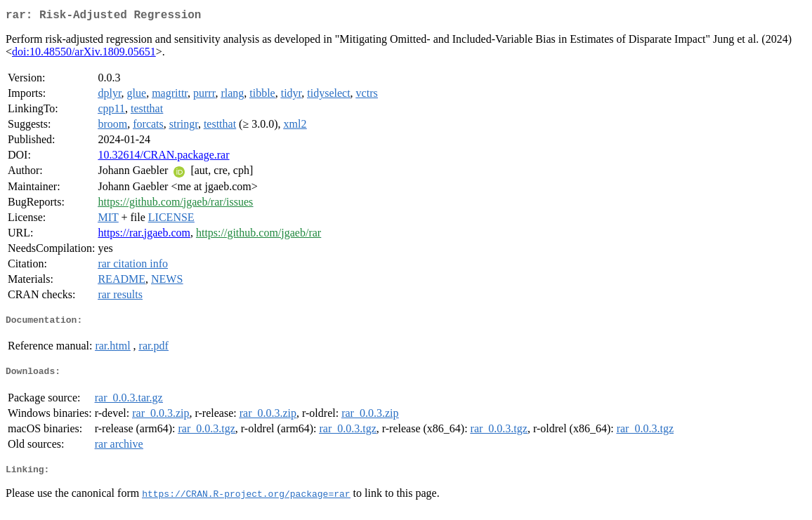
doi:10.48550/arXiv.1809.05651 (84, 54)
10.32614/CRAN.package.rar (163, 158)
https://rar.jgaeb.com (144, 235)
